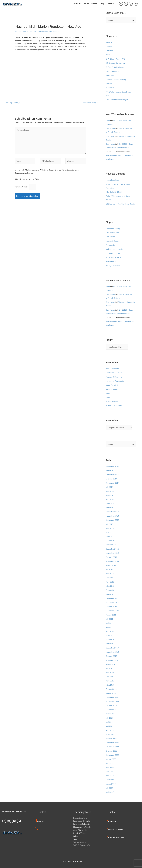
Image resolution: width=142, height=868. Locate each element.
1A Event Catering (113, 228)
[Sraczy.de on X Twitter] (126, 4)
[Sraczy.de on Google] (131, 4)
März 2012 (110, 586)
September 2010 (112, 660)
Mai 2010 (109, 677)
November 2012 (112, 553)
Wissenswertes (112, 402)
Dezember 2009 (112, 697)
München (109, 51)
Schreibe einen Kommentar (25, 31)
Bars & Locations (112, 369)
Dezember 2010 (112, 648)
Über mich (112, 821)
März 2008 (110, 780)
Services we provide (116, 830)
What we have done (116, 838)
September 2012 (112, 561)
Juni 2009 (110, 722)
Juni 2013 (110, 528)
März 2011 (110, 635)
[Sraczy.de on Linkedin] (136, 4)
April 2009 (110, 730)
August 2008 (111, 759)
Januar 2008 (111, 784)
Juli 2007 (109, 788)
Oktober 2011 (111, 607)
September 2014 (112, 483)
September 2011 (112, 611)
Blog (102, 4)
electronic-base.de (113, 241)
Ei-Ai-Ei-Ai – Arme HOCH (116, 59)
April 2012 (110, 582)
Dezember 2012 (112, 549)
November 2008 (112, 747)
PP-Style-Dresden (113, 265)
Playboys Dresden (113, 71)
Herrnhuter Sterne (113, 253)
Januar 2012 (111, 594)
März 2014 (110, 503)
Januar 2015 (111, 470)
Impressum (110, 88)
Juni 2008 (110, 767)
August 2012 (111, 565)
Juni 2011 (110, 623)
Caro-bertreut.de (112, 233)
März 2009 (110, 734)
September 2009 (112, 710)
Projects (109, 42)
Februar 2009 (111, 738)
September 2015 (112, 466)
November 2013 (112, 516)
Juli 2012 (109, 569)
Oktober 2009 (111, 705)
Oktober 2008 (111, 751)
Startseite (77, 4)
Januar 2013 (111, 545)
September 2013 (112, 520)
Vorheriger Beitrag (11, 103)
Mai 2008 (109, 771)
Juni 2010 (110, 672)
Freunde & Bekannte (114, 377)
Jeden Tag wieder (113, 385)
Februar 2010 (111, 689)
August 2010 (111, 664)
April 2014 (110, 499)
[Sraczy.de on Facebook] (121, 4)
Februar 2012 (111, 590)
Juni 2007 (110, 792)
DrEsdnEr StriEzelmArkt (115, 67)
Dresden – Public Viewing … (117, 79)
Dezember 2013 (112, 512)
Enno (108, 121)
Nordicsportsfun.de (113, 257)
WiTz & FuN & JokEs (114, 406)
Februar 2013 (111, 541)
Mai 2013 (109, 532)
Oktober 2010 (111, 656)
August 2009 (111, 714)
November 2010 (112, 652)
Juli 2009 (109, 718)
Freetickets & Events (114, 373)
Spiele (108, 393)
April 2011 (110, 631)
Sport (108, 397)
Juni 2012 (110, 574)
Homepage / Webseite (115, 381)
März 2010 (110, 685)
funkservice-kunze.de (114, 249)
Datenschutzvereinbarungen (117, 100)
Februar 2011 (111, 639)
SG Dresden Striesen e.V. (116, 63)
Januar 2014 (111, 508)
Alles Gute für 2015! (114, 192)
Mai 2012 (109, 578)
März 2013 (110, 536)
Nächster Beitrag (90, 103)
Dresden (109, 46)
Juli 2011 (109, 619)
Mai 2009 (109, 726)
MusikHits (110, 75)
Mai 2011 (109, 627)
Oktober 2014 (111, 479)
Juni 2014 (110, 491)
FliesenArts (110, 245)
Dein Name (110, 128)
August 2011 (111, 615)
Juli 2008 (109, 763)
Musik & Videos (91, 4)
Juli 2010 (109, 668)
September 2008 (112, 755)
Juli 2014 (109, 487)
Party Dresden (111, 261)
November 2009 (112, 701)
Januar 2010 (111, 693)
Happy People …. (112, 180)
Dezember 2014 (112, 475)
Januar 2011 (111, 644)
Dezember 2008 (112, 743)
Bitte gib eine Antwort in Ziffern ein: (29, 179)
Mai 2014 (109, 495)
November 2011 (112, 602)
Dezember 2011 (112, 598)
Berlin (108, 55)
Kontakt (111, 4)
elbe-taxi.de (110, 237)
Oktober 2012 (111, 557)
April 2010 (110, 681)
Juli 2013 (109, 524)
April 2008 (110, 776)
